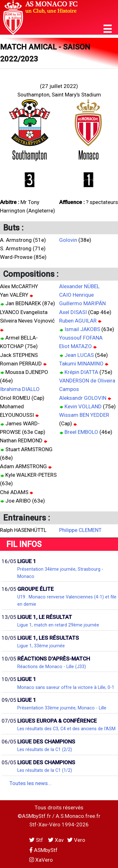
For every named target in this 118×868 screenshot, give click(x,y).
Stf (37, 840)
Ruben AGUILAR (78, 321)
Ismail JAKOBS (82, 329)
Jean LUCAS (79, 355)
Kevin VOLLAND (83, 406)
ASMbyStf (43, 850)
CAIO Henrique (76, 295)
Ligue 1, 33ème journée (41, 646)
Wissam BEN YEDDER (84, 415)
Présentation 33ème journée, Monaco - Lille (62, 708)
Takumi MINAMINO (81, 364)
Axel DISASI (73, 312)
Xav (56, 840)
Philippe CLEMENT (80, 530)
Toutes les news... (31, 783)
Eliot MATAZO (76, 346)
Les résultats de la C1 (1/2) (45, 770)
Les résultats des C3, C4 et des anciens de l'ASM (66, 729)
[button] (108, 29)
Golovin (68, 240)
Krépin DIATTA (81, 372)
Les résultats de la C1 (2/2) (45, 749)
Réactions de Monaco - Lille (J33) (52, 667)
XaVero (41, 860)
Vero (76, 840)
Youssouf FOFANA (81, 338)
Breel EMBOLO (81, 432)
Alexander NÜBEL (79, 286)
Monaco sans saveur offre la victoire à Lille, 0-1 (66, 687)
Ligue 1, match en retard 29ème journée (58, 625)
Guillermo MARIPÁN (82, 303)
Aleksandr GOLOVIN (83, 398)
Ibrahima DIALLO (20, 389)
